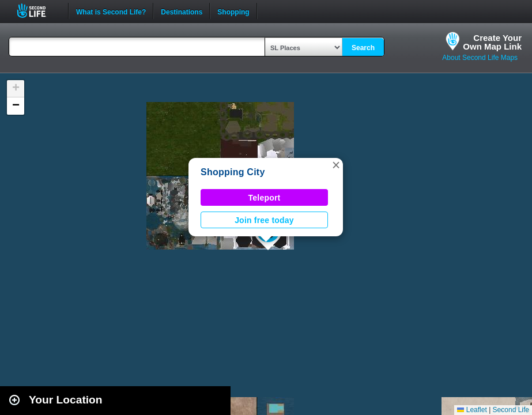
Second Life (38, 11)
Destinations (182, 11)
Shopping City (233, 172)
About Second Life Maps (480, 58)
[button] (336, 165)
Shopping (233, 11)
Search (363, 48)
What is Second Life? (111, 11)
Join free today (264, 220)
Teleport (265, 198)
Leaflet (472, 410)
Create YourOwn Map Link (492, 42)
